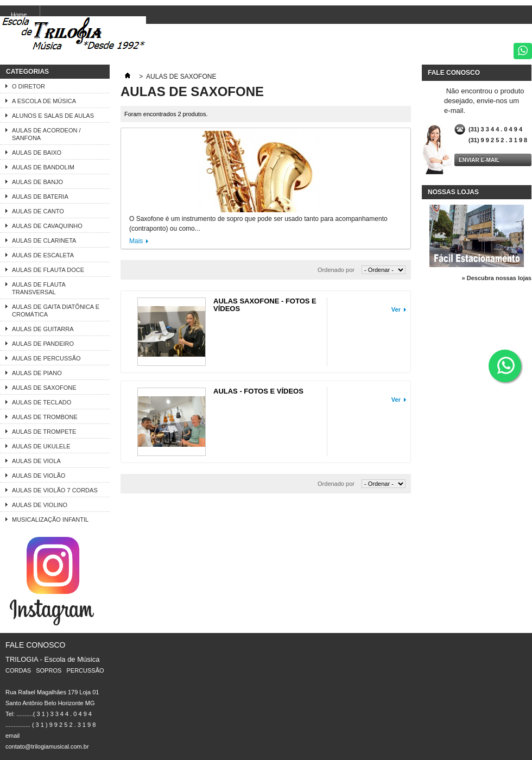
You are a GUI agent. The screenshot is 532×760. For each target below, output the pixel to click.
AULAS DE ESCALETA (43, 255)
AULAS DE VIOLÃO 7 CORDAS (55, 490)
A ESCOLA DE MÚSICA (44, 101)
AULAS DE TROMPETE (44, 432)
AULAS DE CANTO (38, 211)
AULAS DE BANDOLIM (43, 167)
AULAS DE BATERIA (40, 197)
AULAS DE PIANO (37, 373)
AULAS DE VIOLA (36, 461)
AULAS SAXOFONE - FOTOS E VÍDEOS (265, 305)
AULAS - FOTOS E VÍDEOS (258, 391)
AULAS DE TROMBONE (45, 417)
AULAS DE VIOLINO (40, 505)
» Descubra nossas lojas (497, 278)
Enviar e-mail (479, 160)
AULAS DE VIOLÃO (39, 476)
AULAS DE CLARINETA (44, 240)
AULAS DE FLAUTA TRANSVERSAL (39, 288)
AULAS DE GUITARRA (43, 329)
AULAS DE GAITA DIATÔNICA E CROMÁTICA (56, 311)
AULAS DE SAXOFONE (44, 388)
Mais (136, 241)
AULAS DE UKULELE (41, 446)
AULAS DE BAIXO (37, 153)
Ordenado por (336, 270)
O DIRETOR (28, 86)
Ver (396, 309)
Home (19, 15)
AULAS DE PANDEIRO (43, 344)
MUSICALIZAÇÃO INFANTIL (50, 520)
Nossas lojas (453, 192)
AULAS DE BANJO (37, 182)
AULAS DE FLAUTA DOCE (48, 270)
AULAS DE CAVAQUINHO (47, 226)
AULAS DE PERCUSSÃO (46, 358)
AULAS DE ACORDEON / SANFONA (46, 134)
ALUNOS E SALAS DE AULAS (53, 116)
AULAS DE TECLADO (42, 402)
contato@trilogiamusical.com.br (47, 746)
